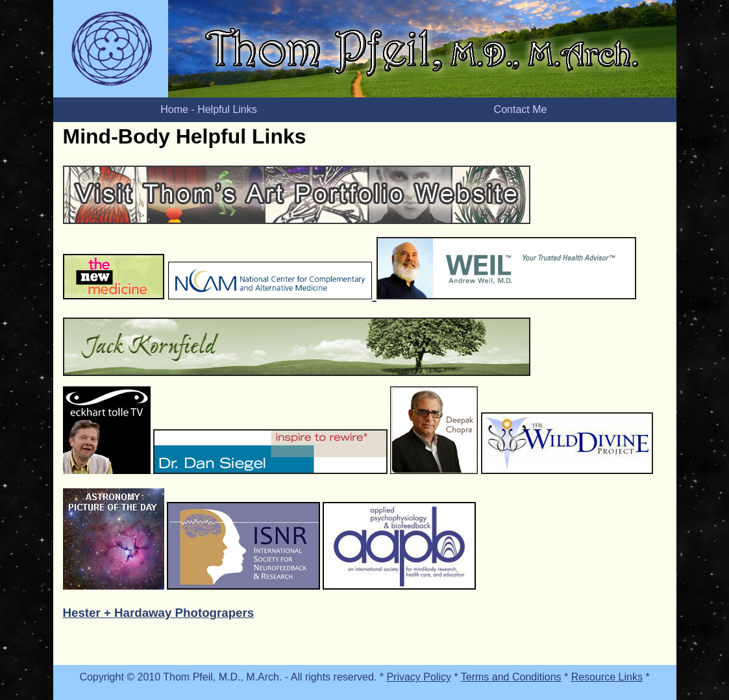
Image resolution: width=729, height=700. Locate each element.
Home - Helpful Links (209, 109)
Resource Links (607, 677)
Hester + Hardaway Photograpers (159, 613)
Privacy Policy (419, 677)
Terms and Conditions (511, 677)
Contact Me (521, 109)
